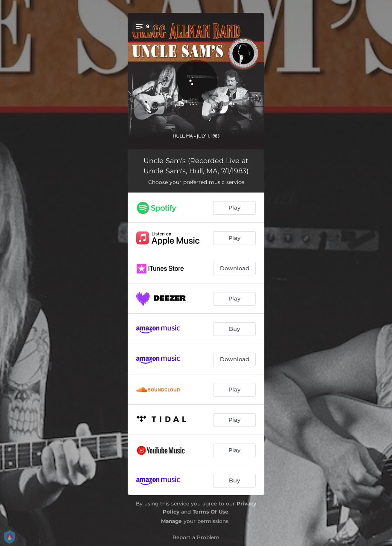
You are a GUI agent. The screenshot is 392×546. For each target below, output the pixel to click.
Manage (171, 521)
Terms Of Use (211, 512)
